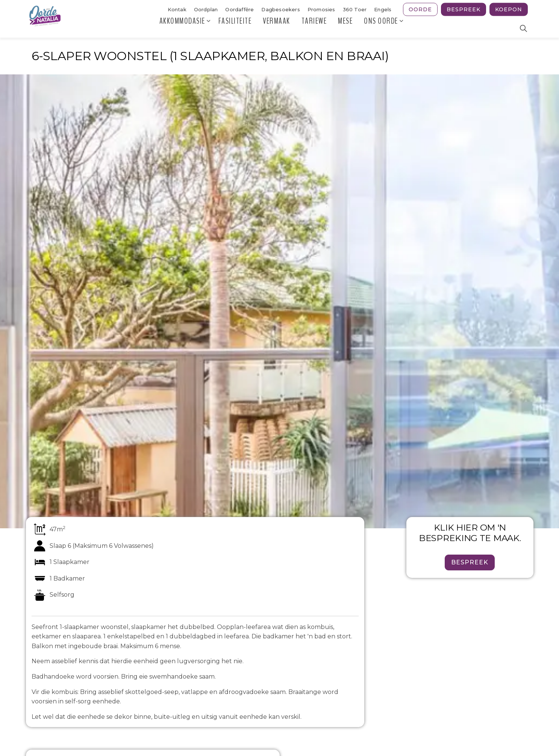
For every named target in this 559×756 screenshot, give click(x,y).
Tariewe (314, 28)
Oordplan (206, 9)
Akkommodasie (182, 28)
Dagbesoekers (280, 9)
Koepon (509, 10)
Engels (383, 9)
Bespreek (464, 10)
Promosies (321, 9)
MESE (345, 28)
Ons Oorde (381, 28)
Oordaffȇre (239, 9)
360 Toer (355, 9)
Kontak (177, 9)
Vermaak (276, 28)
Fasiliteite (235, 28)
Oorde (420, 10)
